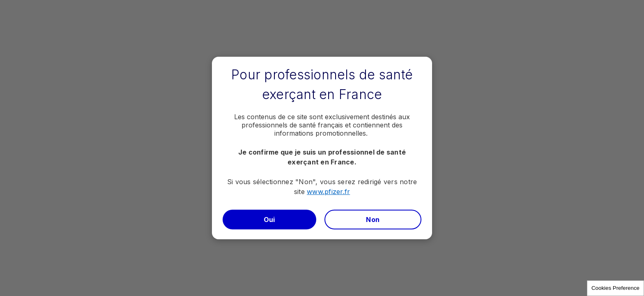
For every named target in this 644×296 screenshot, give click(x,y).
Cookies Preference (615, 288)
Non (373, 220)
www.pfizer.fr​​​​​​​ (328, 192)
